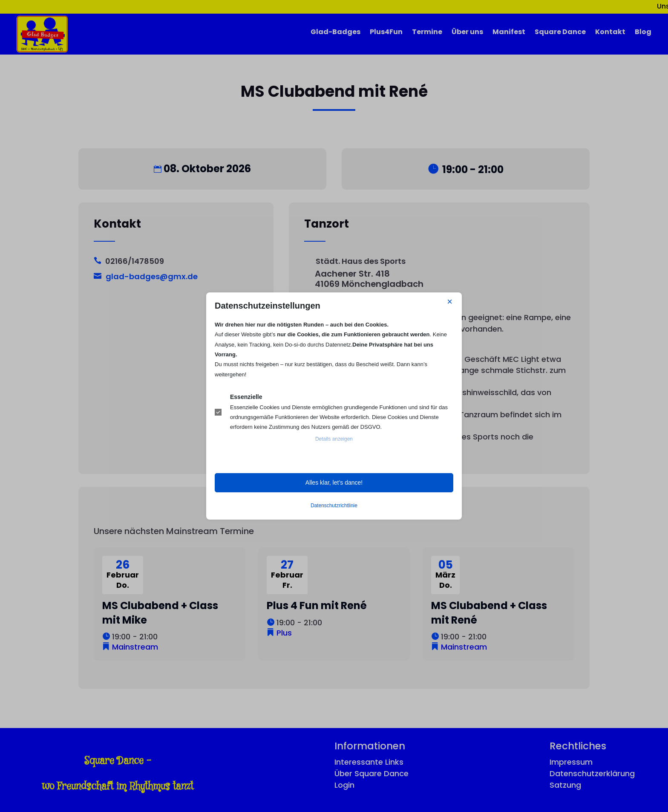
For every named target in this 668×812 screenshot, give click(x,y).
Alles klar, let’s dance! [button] (334, 483)
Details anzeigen (334, 439)
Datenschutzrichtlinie (334, 506)
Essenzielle (246, 397)
